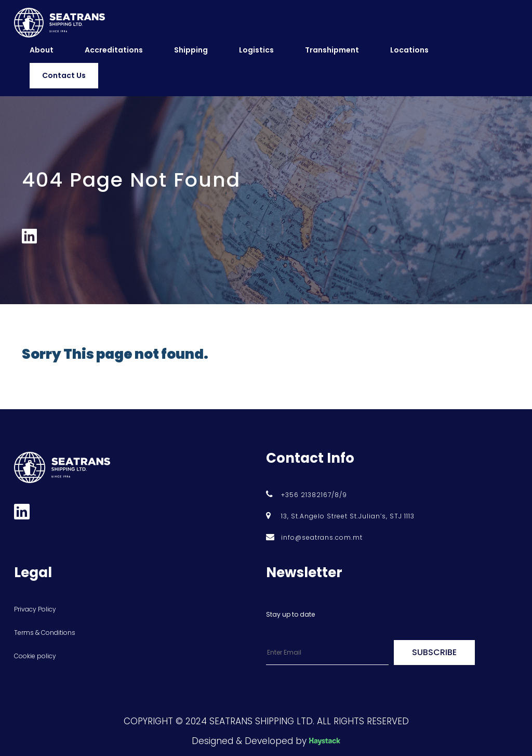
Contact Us (64, 75)
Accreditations (114, 50)
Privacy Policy (35, 609)
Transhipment (332, 50)
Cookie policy (35, 656)
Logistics (256, 50)
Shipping (191, 50)
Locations (409, 50)
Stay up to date (290, 614)
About (42, 50)
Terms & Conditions (45, 633)
